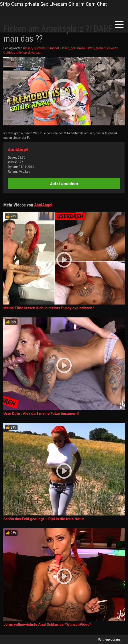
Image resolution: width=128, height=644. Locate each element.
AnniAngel (18, 150)
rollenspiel (23, 53)
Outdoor (9, 53)
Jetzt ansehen (64, 184)
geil (73, 48)
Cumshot (53, 48)
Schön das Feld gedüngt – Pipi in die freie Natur (44, 519)
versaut (36, 53)
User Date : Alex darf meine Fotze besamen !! (41, 413)
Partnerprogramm (110, 640)
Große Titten (86, 48)
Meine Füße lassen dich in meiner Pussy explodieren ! (49, 308)
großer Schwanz (107, 48)
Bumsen (39, 48)
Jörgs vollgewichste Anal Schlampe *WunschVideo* (47, 624)
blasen (28, 48)
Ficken (65, 48)
